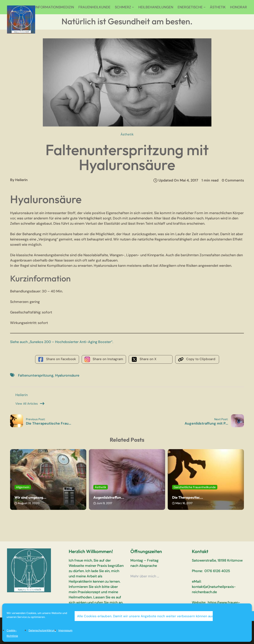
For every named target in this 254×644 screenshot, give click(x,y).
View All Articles (30, 404)
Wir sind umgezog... (30, 497)
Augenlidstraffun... (109, 497)
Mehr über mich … (145, 576)
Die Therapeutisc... (188, 497)
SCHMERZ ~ (124, 7)
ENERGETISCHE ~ (192, 7)
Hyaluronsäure (67, 375)
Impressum (65, 630)
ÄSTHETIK (218, 7)
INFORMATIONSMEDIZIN (55, 7)
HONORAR (239, 7)
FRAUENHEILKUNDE (94, 7)
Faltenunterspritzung (36, 375)
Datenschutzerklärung (42, 630)
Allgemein (23, 487)
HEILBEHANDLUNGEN (156, 7)
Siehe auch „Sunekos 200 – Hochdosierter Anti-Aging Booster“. (62, 342)
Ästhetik (127, 134)
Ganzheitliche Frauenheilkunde (195, 487)
